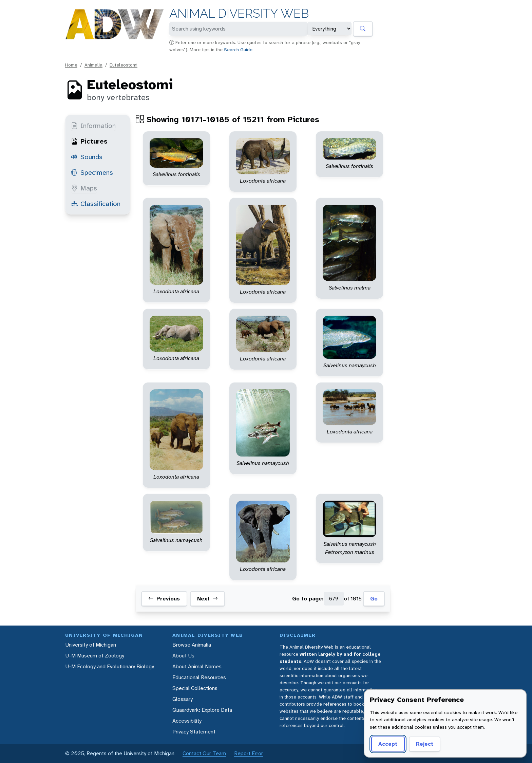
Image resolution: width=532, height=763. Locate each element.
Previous (164, 599)
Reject (425, 744)
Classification (96, 204)
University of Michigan (91, 645)
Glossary (183, 699)
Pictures (89, 141)
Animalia (93, 65)
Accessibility (187, 721)
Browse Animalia (192, 645)
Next (207, 599)
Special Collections (195, 688)
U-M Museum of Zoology (95, 656)
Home (71, 65)
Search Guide (238, 50)
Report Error (249, 753)
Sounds (87, 157)
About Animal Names (197, 666)
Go (374, 599)
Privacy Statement (194, 732)
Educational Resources (199, 677)
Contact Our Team (204, 753)
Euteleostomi (123, 65)
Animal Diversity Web (239, 13)
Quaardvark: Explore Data (202, 710)
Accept (388, 744)
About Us (183, 656)
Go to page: (308, 599)
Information (93, 126)
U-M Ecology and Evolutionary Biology (110, 666)
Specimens (92, 172)
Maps (84, 188)
